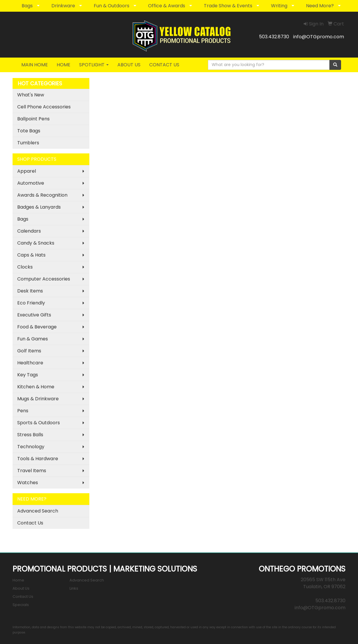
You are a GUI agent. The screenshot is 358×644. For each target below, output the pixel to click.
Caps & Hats (31, 255)
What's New (31, 95)
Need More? (320, 6)
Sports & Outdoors (39, 423)
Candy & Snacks (36, 243)
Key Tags (28, 375)
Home (18, 580)
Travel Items (32, 471)
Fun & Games (33, 339)
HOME (64, 65)
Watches (28, 483)
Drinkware (63, 6)
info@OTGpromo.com (319, 37)
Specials (21, 605)
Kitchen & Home (36, 387)
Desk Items (30, 291)
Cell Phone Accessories (44, 107)
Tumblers (28, 143)
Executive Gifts (34, 315)
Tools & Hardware (38, 459)
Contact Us (30, 523)
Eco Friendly (31, 303)
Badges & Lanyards (39, 207)
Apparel (27, 171)
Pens (23, 411)
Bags (27, 6)
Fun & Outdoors (112, 6)
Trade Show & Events (228, 6)
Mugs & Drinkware (38, 399)
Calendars (29, 231)
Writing (279, 6)
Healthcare (30, 363)
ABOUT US (129, 65)
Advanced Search (38, 511)
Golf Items (29, 351)
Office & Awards (167, 6)
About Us (21, 588)
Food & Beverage (37, 327)
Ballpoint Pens (33, 119)
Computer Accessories (44, 279)
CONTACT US (164, 65)
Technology (31, 447)
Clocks (25, 267)
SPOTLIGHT (94, 65)
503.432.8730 (274, 37)
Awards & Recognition (42, 195)
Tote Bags (29, 131)
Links (74, 588)
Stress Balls (30, 435)
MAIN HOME (35, 65)
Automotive (31, 183)
